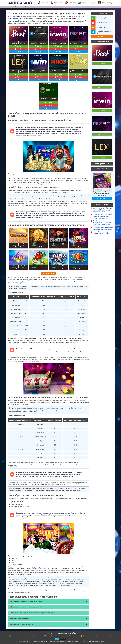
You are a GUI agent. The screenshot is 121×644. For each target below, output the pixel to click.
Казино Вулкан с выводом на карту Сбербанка (59, 636)
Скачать (19, 46)
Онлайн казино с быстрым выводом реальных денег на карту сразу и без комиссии (102, 223)
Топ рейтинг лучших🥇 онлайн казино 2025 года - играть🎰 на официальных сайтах (103, 210)
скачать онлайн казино (42, 569)
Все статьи (102, 37)
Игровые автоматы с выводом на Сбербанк (24, 636)
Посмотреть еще (48, 273)
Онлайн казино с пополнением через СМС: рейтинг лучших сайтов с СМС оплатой (103, 216)
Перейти (19, 49)
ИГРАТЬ (18, 52)
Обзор (78, 80)
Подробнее (102, 199)
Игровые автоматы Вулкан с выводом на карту (96, 636)
